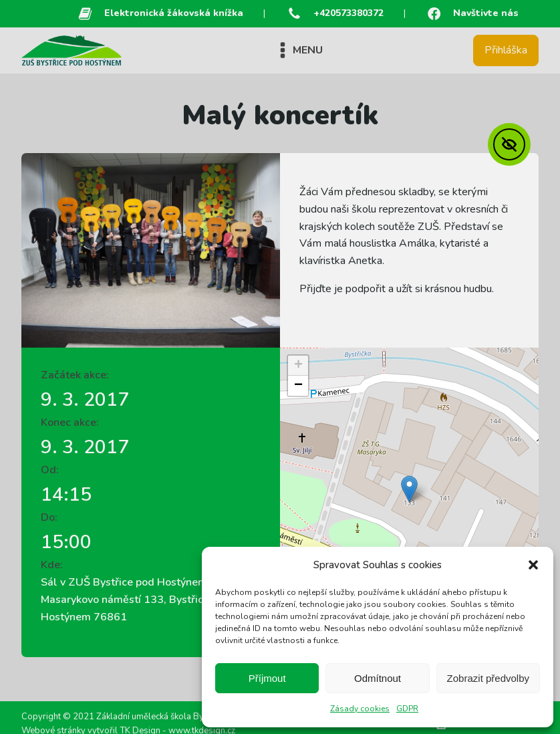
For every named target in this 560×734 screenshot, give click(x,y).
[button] (533, 565)
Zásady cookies (360, 709)
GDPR (407, 709)
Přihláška (506, 50)
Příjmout (267, 678)
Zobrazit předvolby (488, 678)
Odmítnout (378, 678)
